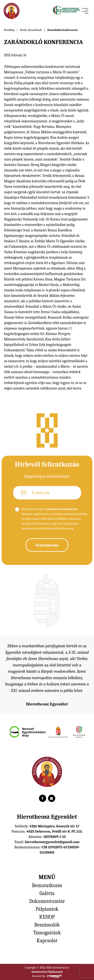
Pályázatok (47, 909)
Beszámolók (47, 925)
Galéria (47, 893)
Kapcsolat (47, 941)
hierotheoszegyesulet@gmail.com (52, 842)
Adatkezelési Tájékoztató (47, 972)
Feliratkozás (47, 545)
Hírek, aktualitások (31, 30)
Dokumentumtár (47, 901)
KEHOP (47, 917)
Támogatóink (47, 933)
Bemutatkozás (47, 886)
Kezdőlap (9, 30)
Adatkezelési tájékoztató (62, 509)
